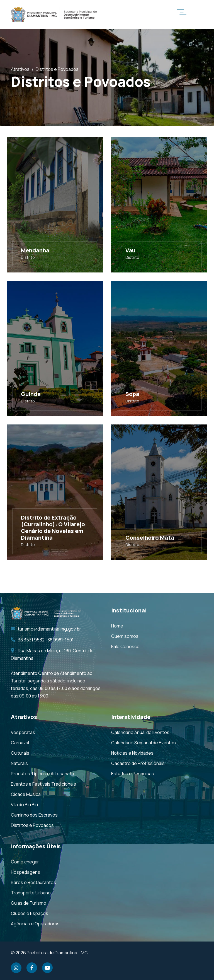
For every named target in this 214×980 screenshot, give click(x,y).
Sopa (132, 394)
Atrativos (20, 69)
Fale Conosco (125, 646)
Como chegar (25, 862)
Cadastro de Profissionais (138, 763)
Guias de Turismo (29, 903)
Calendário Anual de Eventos (140, 732)
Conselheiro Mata (150, 538)
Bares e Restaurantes (33, 882)
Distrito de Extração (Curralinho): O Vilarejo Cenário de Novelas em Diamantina (53, 528)
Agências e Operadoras (35, 924)
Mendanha (35, 250)
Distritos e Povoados (32, 825)
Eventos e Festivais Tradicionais (43, 784)
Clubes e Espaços (30, 913)
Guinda (31, 394)
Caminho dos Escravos (34, 815)
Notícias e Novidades (132, 753)
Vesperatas (23, 732)
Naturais (19, 763)
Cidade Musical (26, 794)
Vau (130, 250)
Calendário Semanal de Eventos (144, 743)
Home (117, 626)
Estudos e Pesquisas (133, 774)
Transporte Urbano (31, 893)
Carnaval (20, 743)
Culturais (20, 753)
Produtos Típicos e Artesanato (42, 774)
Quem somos (125, 636)
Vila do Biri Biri (24, 805)
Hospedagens (25, 872)
